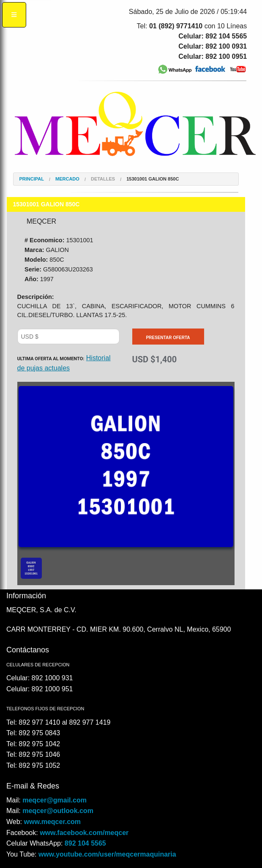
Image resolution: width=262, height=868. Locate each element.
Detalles (103, 179)
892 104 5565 (85, 843)
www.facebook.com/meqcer (84, 833)
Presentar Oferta (168, 338)
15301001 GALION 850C (153, 179)
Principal (32, 179)
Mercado (67, 179)
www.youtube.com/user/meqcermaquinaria (107, 854)
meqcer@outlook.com (58, 811)
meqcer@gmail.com (55, 800)
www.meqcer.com (53, 822)
